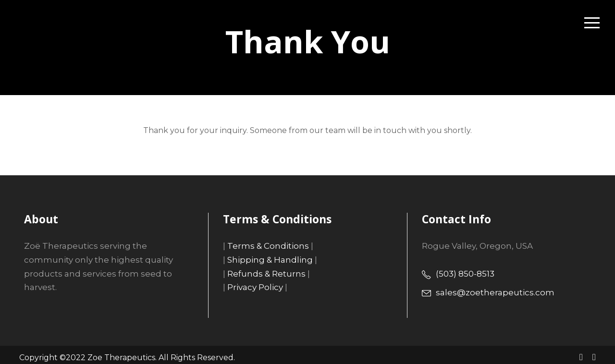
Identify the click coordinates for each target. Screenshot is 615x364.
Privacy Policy (253, 287)
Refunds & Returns (262, 273)
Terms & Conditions (263, 246)
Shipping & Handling (264, 260)
